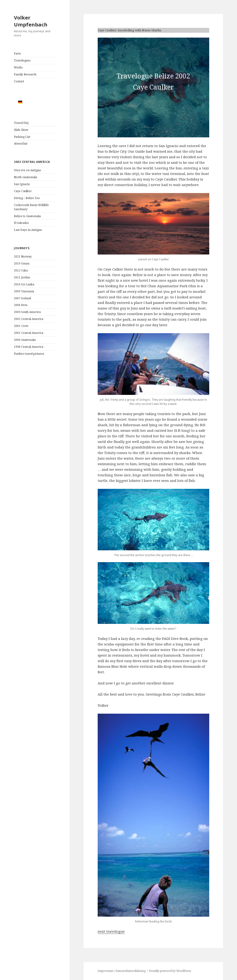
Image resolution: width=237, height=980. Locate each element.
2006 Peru (21, 305)
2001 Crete (21, 326)
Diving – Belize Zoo (27, 198)
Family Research (25, 74)
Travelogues (22, 60)
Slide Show (21, 130)
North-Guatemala (25, 177)
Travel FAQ (21, 123)
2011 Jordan (22, 277)
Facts (17, 53)
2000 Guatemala (25, 340)
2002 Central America (29, 319)
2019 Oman (22, 263)
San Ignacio (22, 184)
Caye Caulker (23, 191)
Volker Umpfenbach (31, 21)
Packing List (22, 137)
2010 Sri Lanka (24, 284)
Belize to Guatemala (27, 216)
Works (18, 67)
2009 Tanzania (24, 291)
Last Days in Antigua (28, 230)
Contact (19, 81)
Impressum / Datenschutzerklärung (122, 971)
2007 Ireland (22, 298)
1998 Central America (29, 347)
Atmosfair (21, 143)
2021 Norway (23, 256)
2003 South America (27, 312)
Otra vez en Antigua (27, 170)
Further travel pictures (29, 354)
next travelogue (111, 931)
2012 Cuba (21, 270)
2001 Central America (29, 333)
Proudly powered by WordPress (170, 971)
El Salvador (21, 223)
